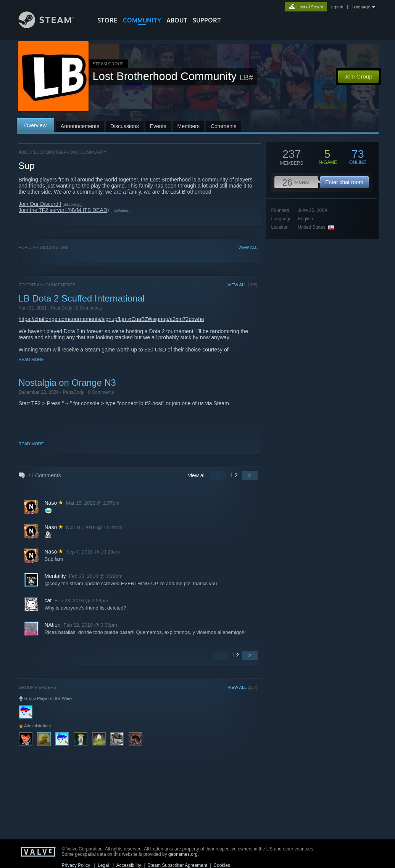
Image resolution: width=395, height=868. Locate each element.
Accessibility (128, 865)
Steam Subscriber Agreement (177, 865)
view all (197, 475)
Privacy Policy (76, 865)
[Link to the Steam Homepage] (52, 26)
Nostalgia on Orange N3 (67, 383)
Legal (103, 865)
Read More (31, 359)
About (177, 20)
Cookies (222, 865)
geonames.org (183, 854)
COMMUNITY (142, 20)
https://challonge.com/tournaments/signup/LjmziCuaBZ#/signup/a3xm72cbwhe (111, 319)
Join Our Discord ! (40, 204)
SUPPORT (207, 20)
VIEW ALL (248, 247)
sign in (337, 7)
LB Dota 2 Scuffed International (82, 298)
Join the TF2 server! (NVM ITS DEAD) (64, 210)
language (361, 7)
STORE (107, 20)
